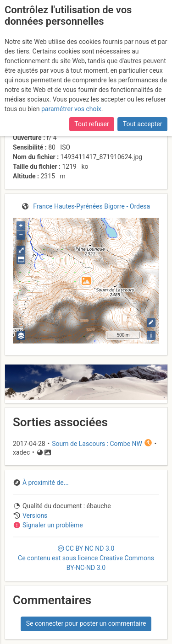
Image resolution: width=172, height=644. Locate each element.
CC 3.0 (86, 558)
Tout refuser (92, 124)
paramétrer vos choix (71, 109)
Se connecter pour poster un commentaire (86, 623)
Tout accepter (143, 124)
